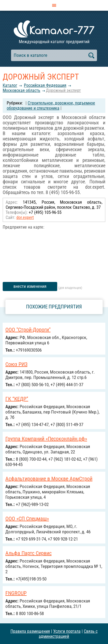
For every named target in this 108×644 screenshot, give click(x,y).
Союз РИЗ (16, 364)
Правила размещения (30, 631)
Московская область (21, 90)
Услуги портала (67, 631)
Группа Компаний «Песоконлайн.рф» (46, 439)
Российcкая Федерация (45, 85)
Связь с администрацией (68, 634)
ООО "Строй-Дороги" (28, 330)
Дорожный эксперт (63, 90)
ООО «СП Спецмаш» (27, 519)
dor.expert (25, 217)
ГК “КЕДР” (17, 399)
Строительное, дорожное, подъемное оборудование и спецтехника (51, 106)
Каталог (10, 85)
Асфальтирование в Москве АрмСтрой (49, 479)
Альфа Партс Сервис (28, 553)
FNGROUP (16, 593)
